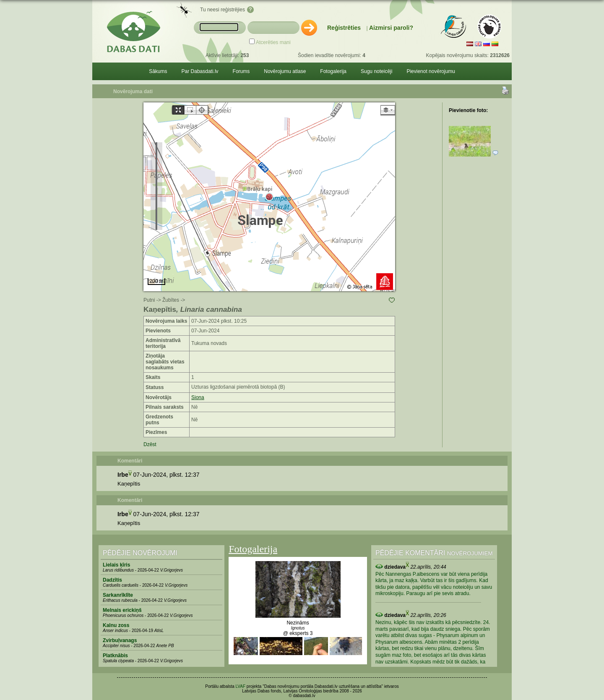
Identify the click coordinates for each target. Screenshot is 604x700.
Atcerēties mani (273, 42)
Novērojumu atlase (285, 71)
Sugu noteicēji (376, 71)
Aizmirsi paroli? (391, 28)
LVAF (241, 686)
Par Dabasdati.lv (200, 71)
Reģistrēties (344, 28)
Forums (241, 71)
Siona (198, 397)
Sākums (158, 71)
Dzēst (150, 444)
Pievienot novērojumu (431, 71)
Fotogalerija (333, 71)
